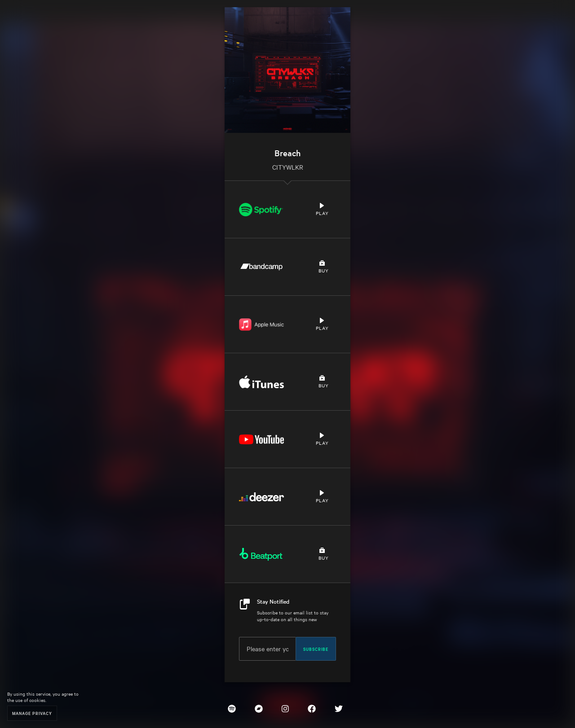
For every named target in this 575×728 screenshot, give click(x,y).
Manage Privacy (32, 713)
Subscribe (316, 649)
